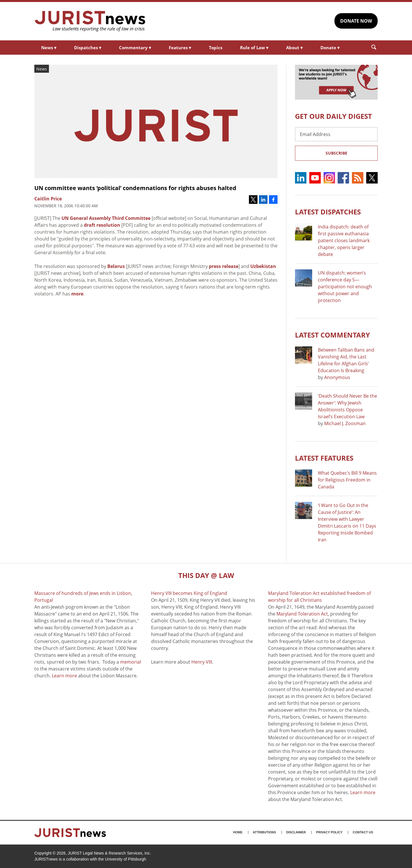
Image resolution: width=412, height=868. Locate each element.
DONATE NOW (356, 21)
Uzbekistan (263, 266)
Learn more (64, 676)
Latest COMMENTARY (332, 335)
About (294, 48)
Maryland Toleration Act (302, 614)
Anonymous (337, 377)
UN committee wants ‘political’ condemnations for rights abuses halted (135, 188)
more (77, 294)
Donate (330, 48)
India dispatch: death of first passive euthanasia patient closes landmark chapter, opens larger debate (344, 240)
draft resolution (102, 225)
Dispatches (88, 48)
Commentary (135, 48)
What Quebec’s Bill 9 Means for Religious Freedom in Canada (347, 480)
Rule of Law (254, 48)
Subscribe (336, 153)
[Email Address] (336, 134)
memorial (131, 662)
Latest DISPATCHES (328, 212)
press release (224, 266)
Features (180, 48)
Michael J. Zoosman (345, 423)
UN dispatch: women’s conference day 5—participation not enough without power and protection (345, 287)
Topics (216, 48)
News (49, 48)
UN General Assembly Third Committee (106, 218)
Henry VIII (202, 662)
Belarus (116, 266)
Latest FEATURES (324, 458)
